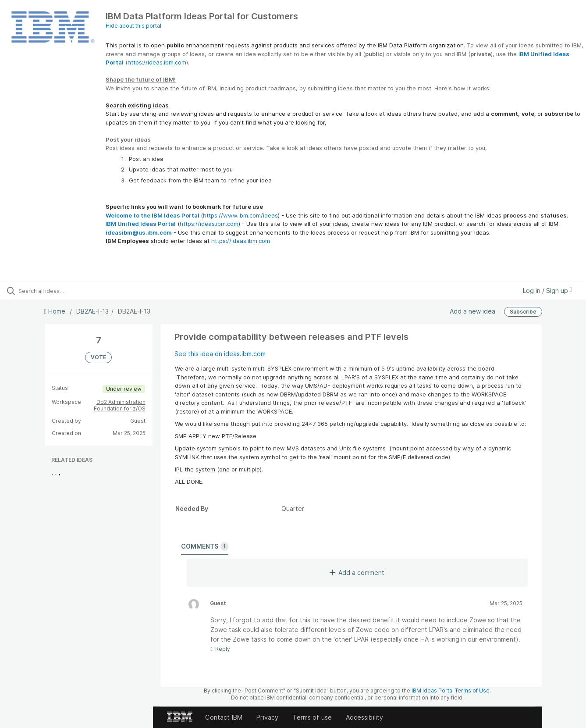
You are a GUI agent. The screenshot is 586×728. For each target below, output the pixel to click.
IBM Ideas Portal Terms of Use (451, 691)
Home (56, 311)
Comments (205, 546)
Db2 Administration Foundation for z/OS (120, 405)
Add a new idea (472, 311)
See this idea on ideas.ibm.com (220, 354)
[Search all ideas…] (69, 291)
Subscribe (523, 312)
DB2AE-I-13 (92, 311)
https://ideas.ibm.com (157, 62)
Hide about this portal (133, 26)
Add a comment (357, 573)
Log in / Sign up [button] (547, 291)
